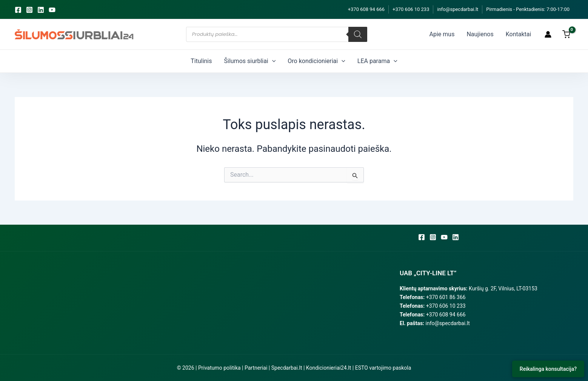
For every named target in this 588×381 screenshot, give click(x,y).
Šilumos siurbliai (250, 61)
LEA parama (377, 61)
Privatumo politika (219, 368)
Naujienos (480, 34)
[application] (272, 61)
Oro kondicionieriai (316, 61)
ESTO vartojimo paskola (383, 368)
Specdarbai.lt (287, 368)
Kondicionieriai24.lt (329, 368)
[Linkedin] (41, 10)
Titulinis (201, 61)
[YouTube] (52, 10)
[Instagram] (29, 10)
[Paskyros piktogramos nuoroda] (548, 34)
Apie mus (442, 34)
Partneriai (256, 368)
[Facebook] (18, 10)
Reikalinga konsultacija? (548, 369)
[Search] (358, 34)
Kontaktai (519, 34)
